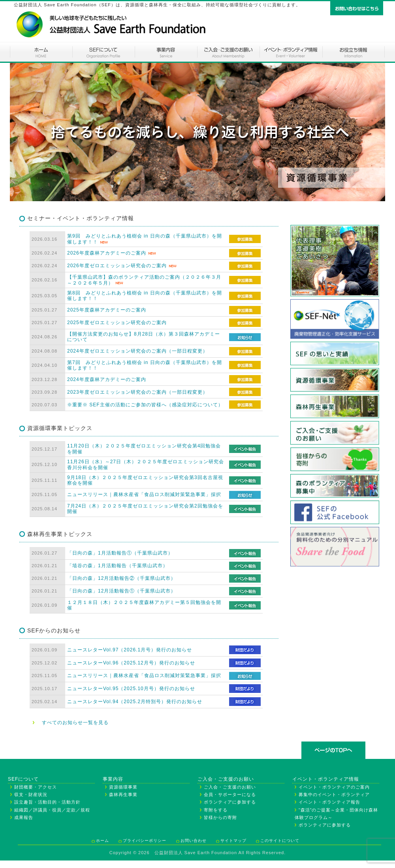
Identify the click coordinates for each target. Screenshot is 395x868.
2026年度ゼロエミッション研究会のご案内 (117, 266)
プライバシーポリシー (145, 841)
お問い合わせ (194, 841)
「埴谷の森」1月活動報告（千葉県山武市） (118, 566)
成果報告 (24, 817)
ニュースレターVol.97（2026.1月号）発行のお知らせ (130, 650)
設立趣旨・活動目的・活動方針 (47, 802)
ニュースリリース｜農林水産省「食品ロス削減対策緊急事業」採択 (144, 494)
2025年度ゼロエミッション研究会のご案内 (117, 323)
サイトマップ (233, 841)
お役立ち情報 (354, 52)
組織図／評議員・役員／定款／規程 (52, 810)
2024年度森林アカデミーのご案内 (107, 379)
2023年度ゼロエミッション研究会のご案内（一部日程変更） (137, 392)
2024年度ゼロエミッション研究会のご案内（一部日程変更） (137, 351)
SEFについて (103, 52)
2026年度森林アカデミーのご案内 (107, 253)
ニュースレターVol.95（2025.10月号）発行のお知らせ (131, 689)
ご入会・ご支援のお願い (228, 52)
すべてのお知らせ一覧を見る (75, 723)
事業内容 (166, 52)
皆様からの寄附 (220, 817)
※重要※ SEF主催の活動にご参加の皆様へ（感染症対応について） (145, 405)
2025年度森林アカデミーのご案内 (107, 310)
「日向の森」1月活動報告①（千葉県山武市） (120, 553)
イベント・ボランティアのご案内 (291, 52)
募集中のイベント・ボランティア (334, 794)
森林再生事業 (123, 794)
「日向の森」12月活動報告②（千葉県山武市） (121, 578)
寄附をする (216, 810)
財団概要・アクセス (36, 787)
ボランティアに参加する (230, 802)
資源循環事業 (123, 787)
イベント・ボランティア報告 (329, 802)
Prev (20, 132)
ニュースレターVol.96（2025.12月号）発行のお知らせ (131, 663)
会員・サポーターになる (230, 794)
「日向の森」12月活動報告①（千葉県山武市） (121, 591)
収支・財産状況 (31, 794)
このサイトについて (280, 841)
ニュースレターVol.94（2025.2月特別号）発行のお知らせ (135, 702)
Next (375, 132)
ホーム (41, 52)
